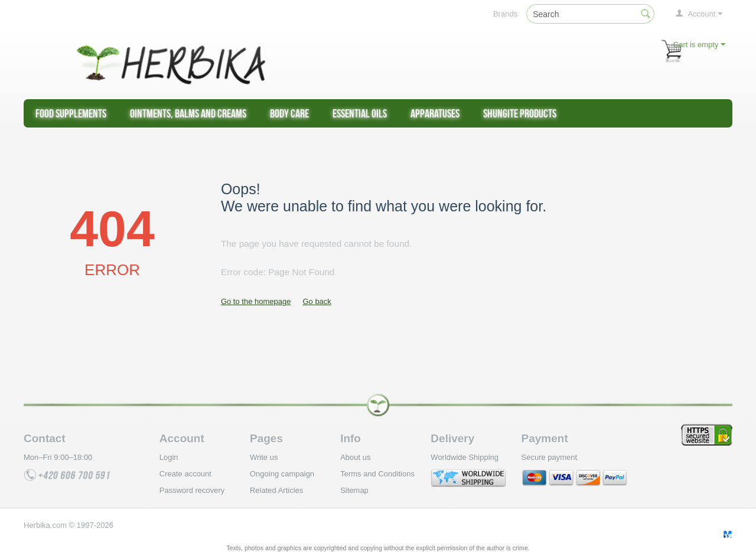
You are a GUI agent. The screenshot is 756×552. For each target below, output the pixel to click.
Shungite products (520, 113)
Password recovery (192, 490)
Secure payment (550, 457)
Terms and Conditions (377, 474)
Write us (264, 457)
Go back (317, 301)
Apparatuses (435, 113)
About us (355, 457)
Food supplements (71, 113)
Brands (505, 14)
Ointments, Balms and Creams (188, 113)
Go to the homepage (256, 301)
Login (169, 457)
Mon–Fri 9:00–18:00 (58, 457)
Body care (289, 113)
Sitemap (354, 490)
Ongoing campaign (282, 474)
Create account (185, 474)
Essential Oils (360, 113)
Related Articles (276, 490)
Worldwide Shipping (465, 457)
